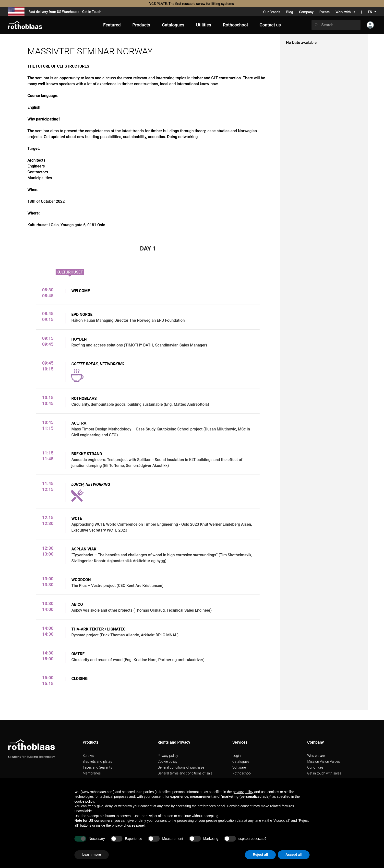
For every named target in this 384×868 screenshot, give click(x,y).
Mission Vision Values (324, 761)
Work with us (345, 12)
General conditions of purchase (181, 767)
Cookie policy (167, 761)
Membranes (92, 773)
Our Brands (272, 12)
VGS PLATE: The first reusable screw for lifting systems (192, 4)
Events (324, 12)
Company (306, 12)
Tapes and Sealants (97, 767)
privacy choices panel (128, 825)
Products (141, 25)
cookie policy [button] (84, 801)
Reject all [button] (260, 855)
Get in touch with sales (324, 773)
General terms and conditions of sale (185, 773)
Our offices (315, 767)
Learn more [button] (92, 855)
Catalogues (241, 761)
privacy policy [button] (243, 792)
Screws (88, 756)
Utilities (204, 25)
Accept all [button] (294, 855)
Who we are (316, 756)
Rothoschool (242, 773)
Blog (290, 12)
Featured (112, 25)
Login (237, 756)
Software (239, 767)
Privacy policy (168, 756)
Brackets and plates (97, 761)
